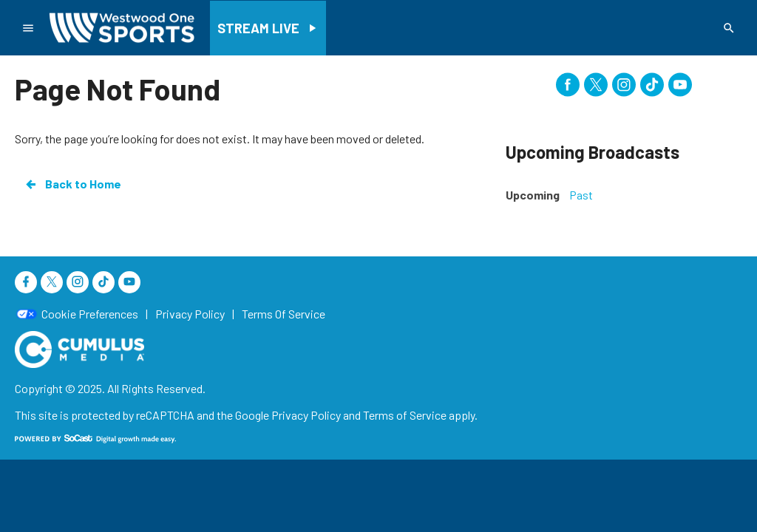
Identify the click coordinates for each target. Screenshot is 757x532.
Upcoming (533, 195)
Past (581, 195)
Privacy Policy (306, 415)
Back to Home (72, 184)
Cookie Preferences (90, 314)
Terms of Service (405, 415)
